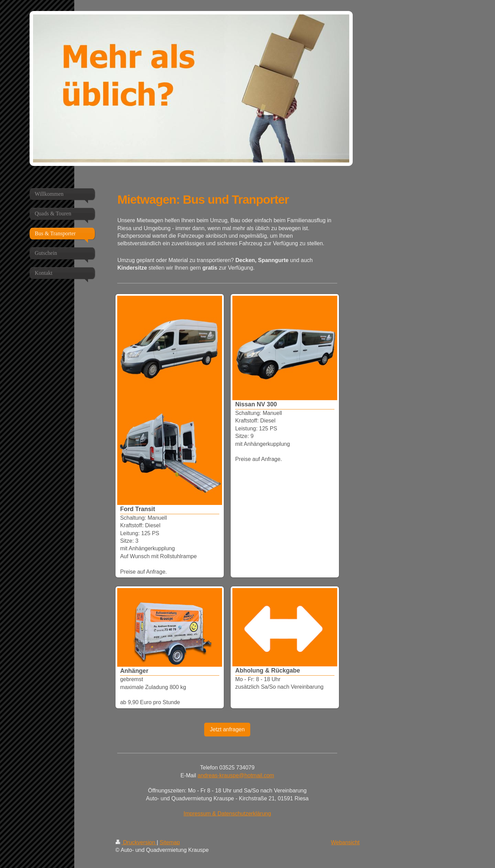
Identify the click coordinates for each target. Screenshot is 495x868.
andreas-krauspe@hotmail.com (236, 775)
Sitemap (170, 842)
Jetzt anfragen (227, 729)
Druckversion (136, 842)
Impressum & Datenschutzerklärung (227, 814)
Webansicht (345, 842)
